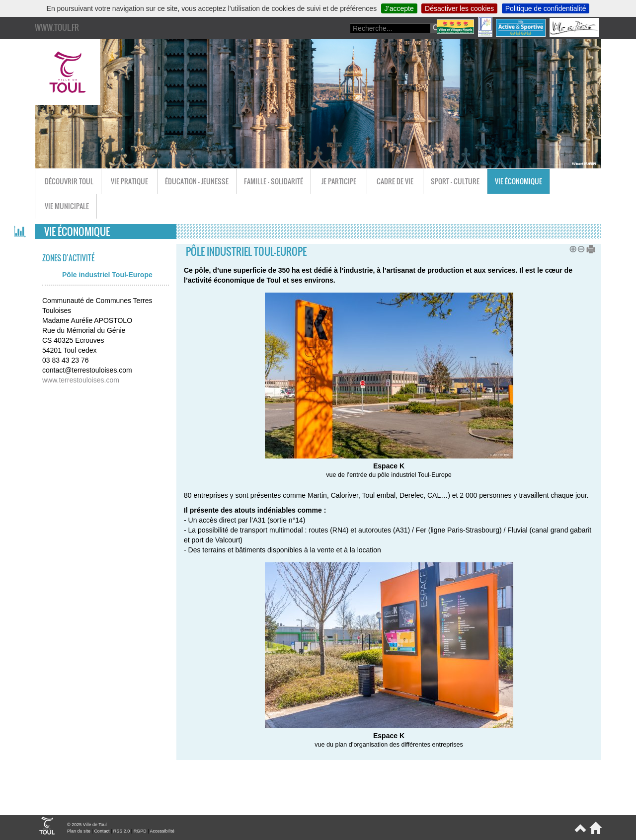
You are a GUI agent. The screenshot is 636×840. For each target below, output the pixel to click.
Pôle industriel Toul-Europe (107, 275)
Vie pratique (129, 181)
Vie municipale (67, 206)
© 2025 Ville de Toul (87, 825)
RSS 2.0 (122, 831)
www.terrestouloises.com (81, 380)
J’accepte (399, 8)
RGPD (140, 831)
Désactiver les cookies (459, 8)
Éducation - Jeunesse (197, 181)
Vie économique (518, 181)
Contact (102, 831)
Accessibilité (162, 831)
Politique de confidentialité (546, 8)
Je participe (339, 181)
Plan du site (79, 831)
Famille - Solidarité (274, 181)
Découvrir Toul (69, 181)
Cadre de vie (395, 181)
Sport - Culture (455, 181)
